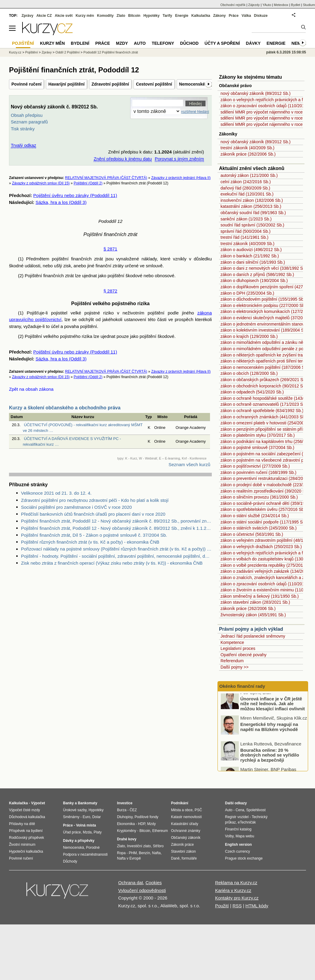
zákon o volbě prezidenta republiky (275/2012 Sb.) (267, 565)
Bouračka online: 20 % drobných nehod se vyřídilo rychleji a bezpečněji (270, 759)
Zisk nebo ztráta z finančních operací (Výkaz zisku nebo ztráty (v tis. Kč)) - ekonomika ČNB (112, 563)
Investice (125, 803)
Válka (246, 16)
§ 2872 (110, 291)
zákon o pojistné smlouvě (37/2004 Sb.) (257, 448)
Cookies (154, 883)
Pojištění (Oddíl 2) (88, 183)
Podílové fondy (146, 817)
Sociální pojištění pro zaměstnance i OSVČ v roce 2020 (76, 507)
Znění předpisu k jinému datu (123, 159)
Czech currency (237, 851)
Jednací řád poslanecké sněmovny (253, 636)
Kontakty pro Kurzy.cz (237, 898)
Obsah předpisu (27, 115)
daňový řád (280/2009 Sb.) (245, 188)
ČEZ (133, 810)
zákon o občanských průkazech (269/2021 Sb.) (264, 380)
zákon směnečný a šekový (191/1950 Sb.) (260, 596)
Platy (98, 832)
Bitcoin (134, 16)
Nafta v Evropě (129, 858)
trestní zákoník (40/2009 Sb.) (247, 148)
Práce (234, 16)
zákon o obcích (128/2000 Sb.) (249, 373)
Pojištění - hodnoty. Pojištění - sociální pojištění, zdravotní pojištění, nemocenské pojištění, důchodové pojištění (116, 556)
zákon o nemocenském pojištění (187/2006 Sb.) (265, 367)
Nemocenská (73, 848)
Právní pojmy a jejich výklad (251, 629)
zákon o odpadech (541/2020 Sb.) (252, 392)
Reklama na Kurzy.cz (236, 883)
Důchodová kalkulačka (27, 817)
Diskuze (261, 16)
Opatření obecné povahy (243, 655)
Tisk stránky (23, 129)
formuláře (189, 858)
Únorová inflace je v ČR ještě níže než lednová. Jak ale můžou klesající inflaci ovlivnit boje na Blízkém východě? (273, 710)
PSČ (198, 810)
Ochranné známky (186, 831)
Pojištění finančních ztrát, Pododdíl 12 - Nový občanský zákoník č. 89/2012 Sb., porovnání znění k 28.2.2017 (116, 521)
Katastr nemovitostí (186, 817)
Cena (240, 810)
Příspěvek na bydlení (26, 831)
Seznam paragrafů (29, 122)
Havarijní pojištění (66, 84)
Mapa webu (245, 836)
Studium (309, 5)
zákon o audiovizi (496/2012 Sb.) (251, 250)
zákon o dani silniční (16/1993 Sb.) (253, 262)
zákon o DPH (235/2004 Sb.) (247, 293)
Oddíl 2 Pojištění (68, 52)
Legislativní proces (238, 648)
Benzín (144, 853)
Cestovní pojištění (154, 84)
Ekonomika (126, 824)
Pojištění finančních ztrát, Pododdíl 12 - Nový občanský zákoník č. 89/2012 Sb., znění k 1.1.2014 (116, 528)
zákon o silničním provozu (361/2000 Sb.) (259, 497)
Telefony (163, 43)
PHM (133, 853)
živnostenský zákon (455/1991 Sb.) (253, 615)
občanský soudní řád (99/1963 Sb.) (253, 213)
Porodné (93, 848)
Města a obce (182, 810)
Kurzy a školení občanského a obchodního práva (65, 408)
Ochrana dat (131, 883)
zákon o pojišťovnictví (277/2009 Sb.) (255, 466)
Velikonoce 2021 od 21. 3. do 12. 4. (56, 493)
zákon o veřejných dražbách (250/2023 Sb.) (261, 547)
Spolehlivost (256, 810)
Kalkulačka (201, 16)
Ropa (121, 853)
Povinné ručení (26, 84)
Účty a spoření (222, 43)
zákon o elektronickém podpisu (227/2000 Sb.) (264, 305)
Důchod (189, 43)
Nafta (156, 853)
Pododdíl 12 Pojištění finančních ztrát (111, 52)
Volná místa (86, 825)
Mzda (87, 832)
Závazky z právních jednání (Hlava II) (181, 178)
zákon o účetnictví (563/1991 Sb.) (252, 534)
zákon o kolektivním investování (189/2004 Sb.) (265, 330)
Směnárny (71, 817)
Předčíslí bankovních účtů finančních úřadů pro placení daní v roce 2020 (93, 514)
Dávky (253, 43)
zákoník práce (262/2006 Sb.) (248, 154)
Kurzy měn (85, 16)
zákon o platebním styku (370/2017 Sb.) (258, 435)
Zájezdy (254, 5)
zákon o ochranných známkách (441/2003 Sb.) (264, 417)
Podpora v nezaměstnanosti (85, 854)
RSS (237, 906)
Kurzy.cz (15, 52)
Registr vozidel (237, 817)
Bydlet (296, 5)
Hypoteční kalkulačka (26, 851)
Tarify (167, 16)
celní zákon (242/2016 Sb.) (246, 182)
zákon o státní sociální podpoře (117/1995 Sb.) (264, 522)
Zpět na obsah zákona (31, 389)
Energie (182, 16)
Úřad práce (72, 832)
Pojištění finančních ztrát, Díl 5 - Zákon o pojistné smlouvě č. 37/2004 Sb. (94, 535)
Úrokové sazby (75, 810)
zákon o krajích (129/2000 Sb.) (249, 336)
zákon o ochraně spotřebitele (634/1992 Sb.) (262, 411)
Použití (222, 906)
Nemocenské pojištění (201, 84)
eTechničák (247, 822)
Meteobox (281, 5)
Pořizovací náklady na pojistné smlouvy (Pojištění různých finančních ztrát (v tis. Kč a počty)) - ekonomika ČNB (116, 549)
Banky (68, 803)
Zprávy (27, 16)
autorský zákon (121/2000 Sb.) (249, 175)
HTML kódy (257, 906)
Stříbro (158, 846)
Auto (140, 43)
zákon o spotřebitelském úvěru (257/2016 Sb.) (263, 509)
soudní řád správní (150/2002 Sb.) (252, 225)
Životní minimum (22, 845)
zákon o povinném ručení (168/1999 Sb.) (258, 472)
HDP (142, 824)
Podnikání (180, 803)
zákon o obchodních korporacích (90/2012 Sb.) (264, 386)
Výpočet (38, 803)
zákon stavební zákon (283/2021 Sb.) (255, 602)
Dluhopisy (125, 817)
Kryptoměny (127, 831)
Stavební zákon (183, 851)
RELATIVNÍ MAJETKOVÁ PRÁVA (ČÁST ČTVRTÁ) (106, 178)
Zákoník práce (182, 845)
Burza (122, 810)
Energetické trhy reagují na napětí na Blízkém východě (269, 731)
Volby (229, 836)
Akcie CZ (44, 16)
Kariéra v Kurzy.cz (233, 890)
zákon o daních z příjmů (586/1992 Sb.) (257, 275)
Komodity (105, 16)
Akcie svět (64, 16)
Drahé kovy (127, 839)
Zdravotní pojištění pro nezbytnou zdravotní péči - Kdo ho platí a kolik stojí (95, 500)
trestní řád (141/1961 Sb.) (244, 237)
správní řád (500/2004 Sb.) (246, 231)
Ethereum (160, 831)
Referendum (232, 661)
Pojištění (31, 52)
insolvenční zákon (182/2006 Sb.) (252, 200)
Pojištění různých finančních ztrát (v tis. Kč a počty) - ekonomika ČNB (90, 542)
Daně (175, 858)
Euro (86, 817)
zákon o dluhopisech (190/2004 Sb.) (254, 281)
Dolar (96, 817)
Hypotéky (151, 16)
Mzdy (122, 43)
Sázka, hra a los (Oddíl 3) (61, 202)
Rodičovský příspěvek (27, 838)
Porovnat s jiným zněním (179, 159)
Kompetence (232, 642)
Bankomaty (87, 803)
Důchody (70, 861)
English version (238, 845)
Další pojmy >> (234, 667)
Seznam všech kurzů (189, 464)
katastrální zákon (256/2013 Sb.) (251, 206)
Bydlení (80, 43)
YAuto (267, 5)
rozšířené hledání (195, 112)
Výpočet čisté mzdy (24, 810)
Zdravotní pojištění (110, 84)
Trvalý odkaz (23, 145)
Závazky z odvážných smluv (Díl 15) (41, 183)
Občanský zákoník (186, 838)
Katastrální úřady (185, 824)
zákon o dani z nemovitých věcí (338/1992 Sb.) (264, 268)
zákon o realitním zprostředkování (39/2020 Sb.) (265, 491)
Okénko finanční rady (242, 686)
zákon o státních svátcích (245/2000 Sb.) (259, 528)
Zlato (121, 16)
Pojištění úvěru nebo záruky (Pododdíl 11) (75, 195)
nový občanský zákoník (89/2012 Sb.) (255, 93)
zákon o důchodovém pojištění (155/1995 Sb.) (263, 299)
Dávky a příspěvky (79, 841)
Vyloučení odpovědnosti (142, 890)
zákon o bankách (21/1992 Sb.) (250, 256)
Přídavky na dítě (22, 824)
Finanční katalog (238, 829)
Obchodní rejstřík (233, 5)
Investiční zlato (139, 846)
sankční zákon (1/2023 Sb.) (246, 219)
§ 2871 (110, 249)
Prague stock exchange (244, 858)
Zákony (219, 16)
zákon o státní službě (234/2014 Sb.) (255, 516)
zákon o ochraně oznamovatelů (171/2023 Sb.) (264, 404)
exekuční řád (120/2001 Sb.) (247, 194)
